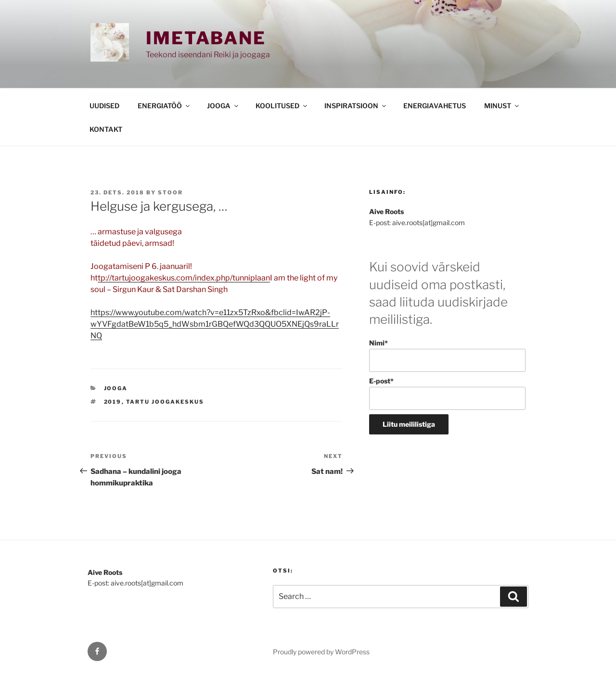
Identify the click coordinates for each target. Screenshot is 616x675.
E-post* (447, 393)
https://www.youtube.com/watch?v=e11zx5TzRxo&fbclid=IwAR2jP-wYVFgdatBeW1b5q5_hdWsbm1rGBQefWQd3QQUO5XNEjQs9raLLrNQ (215, 324)
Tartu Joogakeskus (165, 402)
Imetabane (206, 38)
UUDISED (104, 106)
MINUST (502, 106)
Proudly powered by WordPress (321, 652)
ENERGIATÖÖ (164, 106)
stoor (170, 192)
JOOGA (223, 106)
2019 (113, 402)
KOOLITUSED (282, 106)
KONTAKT (106, 129)
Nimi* (447, 355)
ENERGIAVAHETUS (435, 106)
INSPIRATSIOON (356, 106)
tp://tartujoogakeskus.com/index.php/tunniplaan (184, 278)
